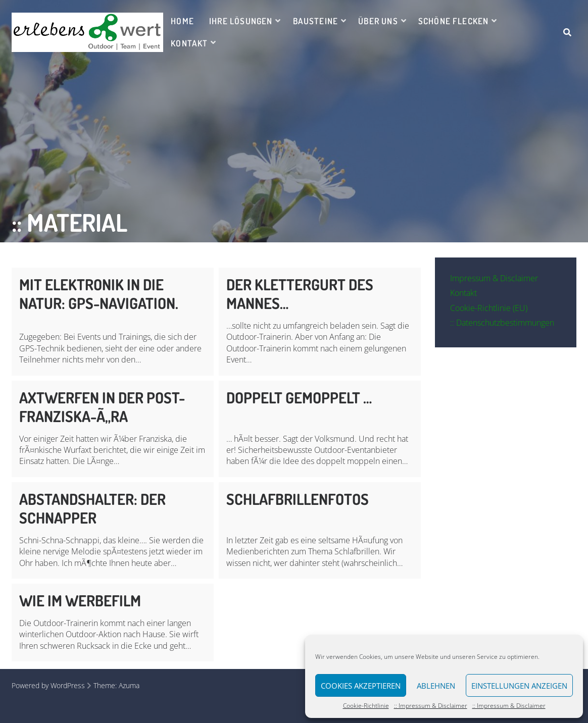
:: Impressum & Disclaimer (431, 706)
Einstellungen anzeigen (519, 686)
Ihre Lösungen (241, 21)
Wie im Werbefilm (80, 600)
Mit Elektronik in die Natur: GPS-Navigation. (99, 294)
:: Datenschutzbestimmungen (502, 323)
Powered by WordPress (48, 685)
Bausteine (316, 21)
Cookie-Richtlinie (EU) (489, 308)
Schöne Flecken (454, 21)
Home (182, 21)
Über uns (378, 21)
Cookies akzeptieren (361, 686)
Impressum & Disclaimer (494, 278)
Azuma (129, 685)
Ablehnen (436, 686)
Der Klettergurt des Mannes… (300, 294)
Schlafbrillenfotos (298, 499)
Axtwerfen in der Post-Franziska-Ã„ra (102, 407)
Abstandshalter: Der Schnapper (92, 508)
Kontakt (189, 43)
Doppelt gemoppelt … (299, 397)
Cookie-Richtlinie (366, 706)
